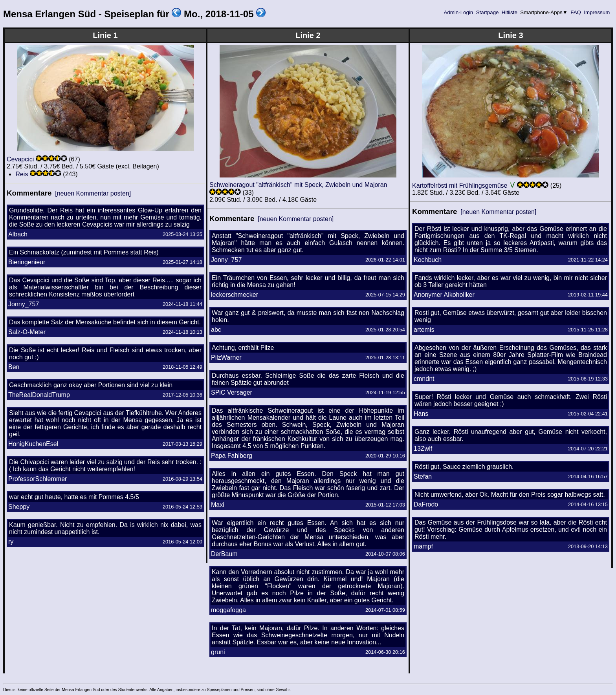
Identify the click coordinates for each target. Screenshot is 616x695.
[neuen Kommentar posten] (93, 193)
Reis (22, 174)
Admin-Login (458, 12)
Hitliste (509, 12)
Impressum (597, 12)
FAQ (576, 12)
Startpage (487, 12)
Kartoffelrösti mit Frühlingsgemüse (460, 186)
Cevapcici (20, 159)
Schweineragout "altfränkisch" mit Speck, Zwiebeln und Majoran (298, 185)
